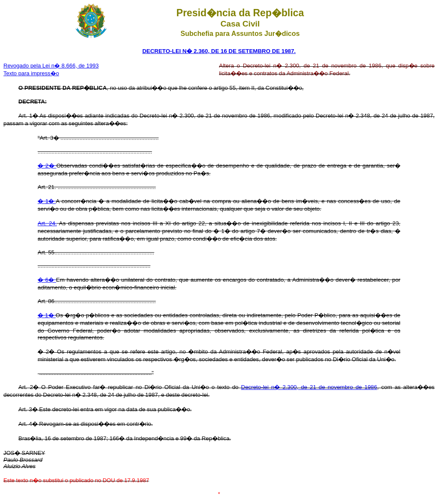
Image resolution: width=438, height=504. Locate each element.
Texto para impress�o (31, 73)
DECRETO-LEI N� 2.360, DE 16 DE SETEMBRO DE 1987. (219, 51)
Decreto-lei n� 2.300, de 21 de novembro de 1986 (309, 387)
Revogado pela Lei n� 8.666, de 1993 (51, 66)
